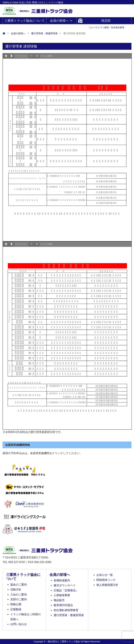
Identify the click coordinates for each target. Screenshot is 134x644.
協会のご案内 (19, 585)
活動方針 (16, 590)
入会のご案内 (19, 595)
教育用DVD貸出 (63, 605)
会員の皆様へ (61, 21)
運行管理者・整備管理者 (69, 615)
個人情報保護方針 (107, 585)
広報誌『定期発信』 (66, 590)
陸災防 (107, 22)
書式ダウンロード (65, 585)
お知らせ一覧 (105, 575)
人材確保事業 (62, 595)
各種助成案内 (62, 580)
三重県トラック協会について (25, 22)
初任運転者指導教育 (66, 610)
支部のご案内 (19, 599)
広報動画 (16, 609)
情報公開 (16, 604)
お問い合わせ (19, 624)
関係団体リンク (106, 580)
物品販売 (59, 600)
